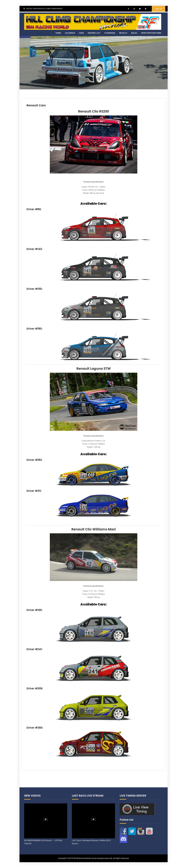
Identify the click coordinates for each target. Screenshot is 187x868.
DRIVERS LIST (94, 33)
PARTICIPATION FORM (151, 33)
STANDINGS (110, 33)
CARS (81, 33)
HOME (58, 33)
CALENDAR (70, 33)
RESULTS (123, 33)
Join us (159, 9)
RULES (134, 33)
